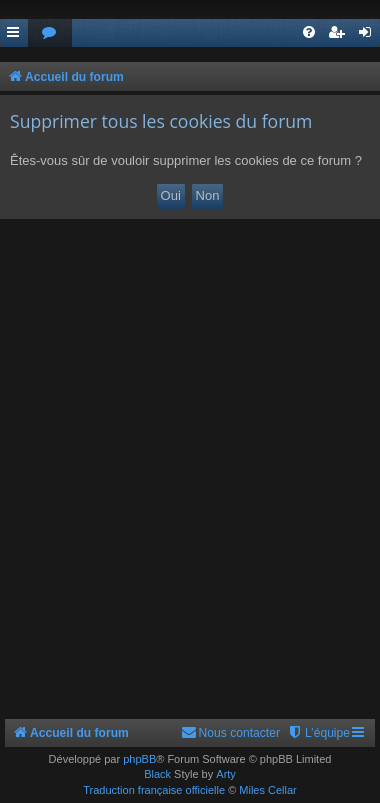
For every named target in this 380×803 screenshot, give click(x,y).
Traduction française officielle (154, 790)
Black (157, 774)
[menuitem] (50, 33)
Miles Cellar (267, 790)
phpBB (139, 759)
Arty (226, 774)
